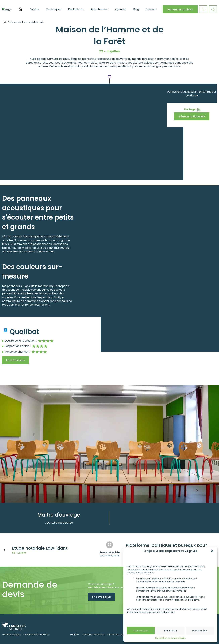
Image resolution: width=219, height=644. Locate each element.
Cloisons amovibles (93, 635)
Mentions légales (12, 635)
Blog (136, 9)
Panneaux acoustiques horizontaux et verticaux (192, 94)
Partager (190, 109)
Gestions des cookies (37, 635)
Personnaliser (200, 630)
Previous (186, 490)
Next (196, 490)
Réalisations (76, 9)
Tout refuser (170, 630)
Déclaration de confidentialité (170, 638)
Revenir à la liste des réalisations (110, 554)
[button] (212, 551)
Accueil (20, 9)
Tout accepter (141, 630)
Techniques (54, 9)
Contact (151, 9)
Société (35, 9)
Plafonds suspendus (120, 635)
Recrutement (99, 9)
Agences (121, 9)
